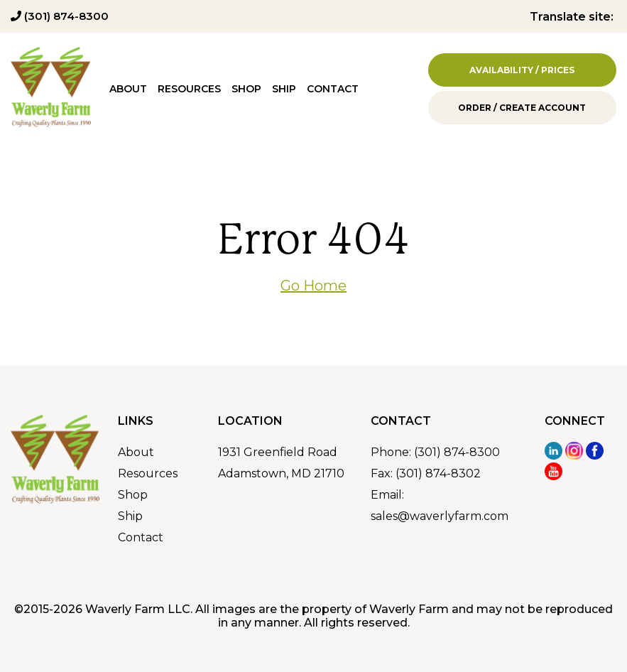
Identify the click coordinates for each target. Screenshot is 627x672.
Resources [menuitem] (189, 89)
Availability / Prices (522, 70)
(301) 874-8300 (60, 16)
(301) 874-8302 (438, 473)
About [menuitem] (128, 89)
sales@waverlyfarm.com (440, 516)
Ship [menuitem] (284, 89)
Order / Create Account (522, 108)
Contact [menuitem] (333, 89)
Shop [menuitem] (246, 89)
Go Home (313, 286)
